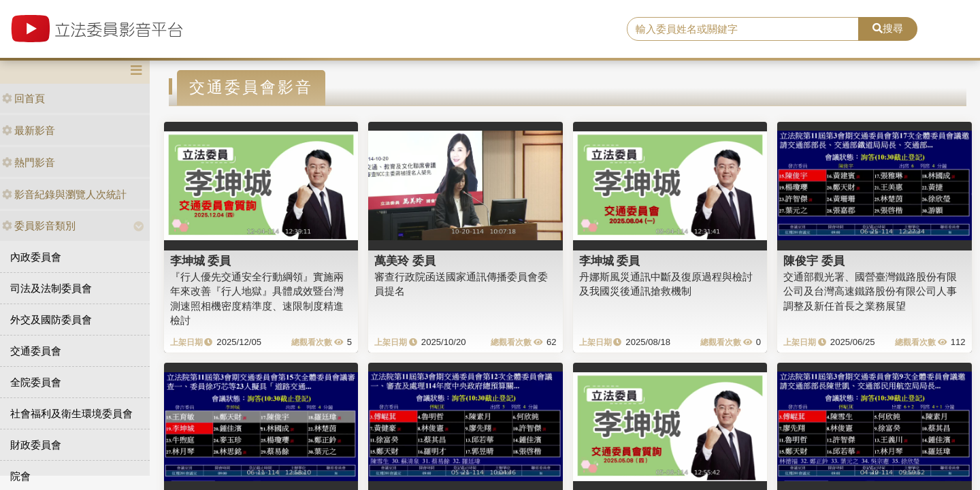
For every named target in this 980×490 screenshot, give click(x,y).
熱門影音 (29, 162)
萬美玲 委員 (405, 261)
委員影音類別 (39, 226)
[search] (743, 29)
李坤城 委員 (201, 261)
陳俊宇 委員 (814, 261)
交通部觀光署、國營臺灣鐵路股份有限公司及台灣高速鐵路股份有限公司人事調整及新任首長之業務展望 (870, 291)
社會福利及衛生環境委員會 (71, 413)
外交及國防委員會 (51, 320)
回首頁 (23, 98)
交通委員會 (36, 351)
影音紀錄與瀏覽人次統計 (64, 194)
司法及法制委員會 (51, 288)
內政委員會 (36, 257)
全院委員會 (36, 382)
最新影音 (29, 130)
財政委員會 (36, 445)
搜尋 (888, 28)
